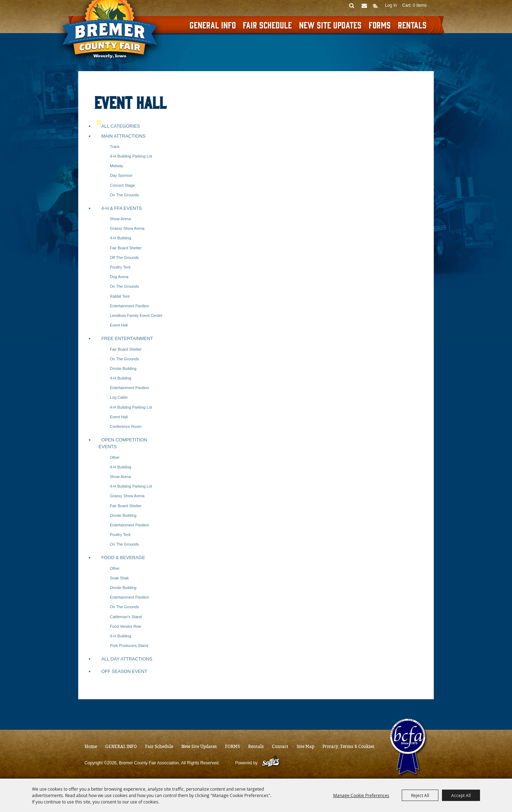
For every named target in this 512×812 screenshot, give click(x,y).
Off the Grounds (124, 258)
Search (352, 5)
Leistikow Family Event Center (136, 315)
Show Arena (120, 219)
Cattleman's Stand (126, 617)
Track (115, 147)
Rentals (412, 25)
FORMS (380, 25)
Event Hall (119, 325)
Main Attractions (123, 136)
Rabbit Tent (120, 296)
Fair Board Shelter (126, 248)
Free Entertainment (127, 338)
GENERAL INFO (213, 25)
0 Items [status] (420, 5)
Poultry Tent (120, 267)
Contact (280, 747)
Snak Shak (119, 578)
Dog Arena (119, 277)
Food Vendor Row (126, 626)
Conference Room (126, 426)
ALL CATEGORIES (121, 126)
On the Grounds (124, 195)
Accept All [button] (461, 795)
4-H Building (121, 238)
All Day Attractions (127, 659)
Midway (116, 166)
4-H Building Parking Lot (131, 156)
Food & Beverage (123, 558)
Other (115, 457)
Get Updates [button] (364, 5)
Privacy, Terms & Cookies (348, 747)
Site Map (305, 747)
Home (91, 747)
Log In (391, 5)
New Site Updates (330, 25)
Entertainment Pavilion (129, 306)
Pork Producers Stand (129, 646)
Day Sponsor (121, 175)
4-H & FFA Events (122, 208)
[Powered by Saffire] (271, 763)
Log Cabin (119, 397)
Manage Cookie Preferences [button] (361, 795)
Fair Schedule (267, 25)
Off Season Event (124, 671)
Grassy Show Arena (127, 228)
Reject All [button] (420, 795)
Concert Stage (122, 185)
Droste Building (123, 368)
